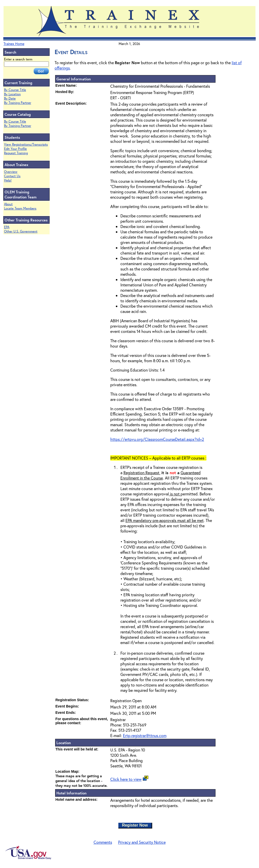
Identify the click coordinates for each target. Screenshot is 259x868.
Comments (103, 842)
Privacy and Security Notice (142, 842)
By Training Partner (18, 103)
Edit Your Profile (15, 149)
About (8, 204)
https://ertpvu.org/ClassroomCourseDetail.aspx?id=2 (157, 439)
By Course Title (15, 90)
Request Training (16, 153)
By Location (12, 94)
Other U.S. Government (21, 231)
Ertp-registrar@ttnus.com (145, 735)
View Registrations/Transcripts (26, 144)
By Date (10, 98)
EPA (7, 227)
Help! (8, 180)
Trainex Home (14, 44)
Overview (11, 172)
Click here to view (126, 779)
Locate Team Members (20, 208)
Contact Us (12, 176)
